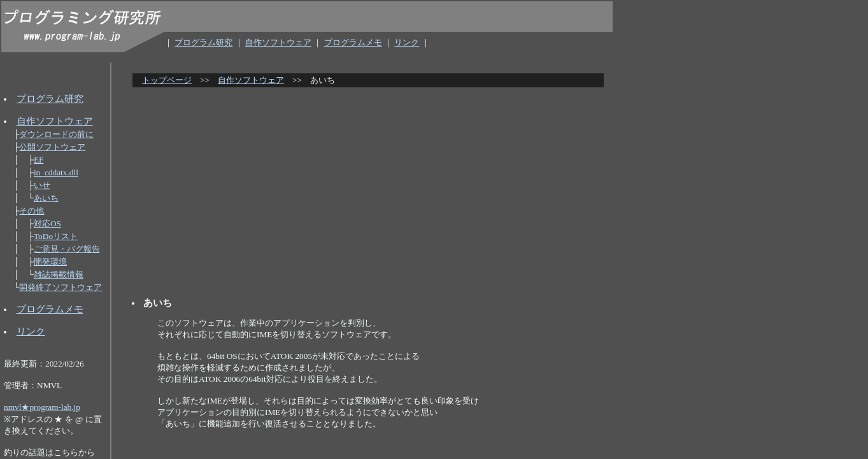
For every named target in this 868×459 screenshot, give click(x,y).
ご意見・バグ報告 (67, 249)
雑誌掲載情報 (59, 274)
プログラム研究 (203, 42)
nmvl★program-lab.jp (42, 407)
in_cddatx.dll (56, 172)
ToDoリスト (56, 236)
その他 (32, 211)
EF (39, 160)
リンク (407, 42)
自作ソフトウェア (278, 42)
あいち (46, 198)
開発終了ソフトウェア (60, 287)
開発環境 (50, 262)
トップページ (167, 80)
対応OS (47, 223)
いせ (42, 185)
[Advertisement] (371, 187)
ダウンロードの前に (56, 134)
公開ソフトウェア (52, 147)
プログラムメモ (353, 42)
